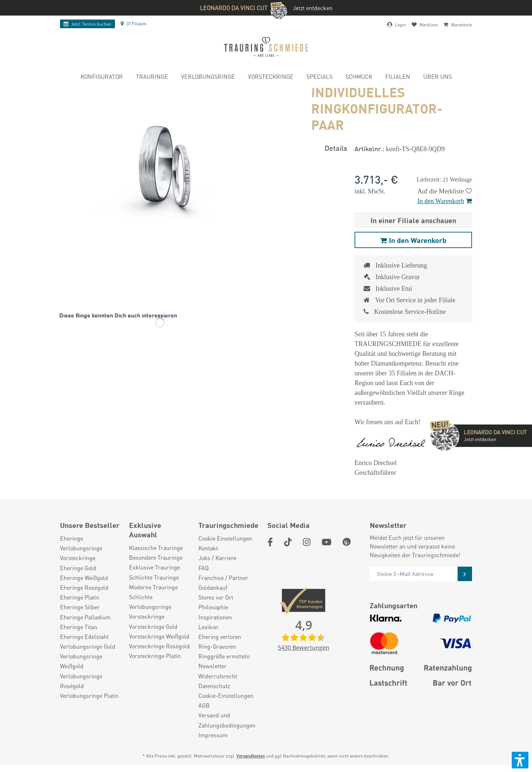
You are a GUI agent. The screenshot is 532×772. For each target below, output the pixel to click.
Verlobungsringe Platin (89, 696)
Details (336, 148)
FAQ (203, 568)
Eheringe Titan (79, 627)
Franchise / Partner (223, 578)
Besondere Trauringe (156, 557)
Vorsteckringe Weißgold (159, 636)
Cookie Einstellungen (225, 538)
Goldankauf (213, 587)
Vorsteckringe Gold (153, 626)
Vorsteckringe (78, 558)
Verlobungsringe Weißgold (81, 661)
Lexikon (208, 627)
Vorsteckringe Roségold (159, 646)
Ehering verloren (220, 637)
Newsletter (213, 666)
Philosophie (213, 607)
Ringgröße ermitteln (224, 656)
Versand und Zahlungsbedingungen (227, 720)
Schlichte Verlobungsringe (150, 602)
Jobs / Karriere (217, 558)
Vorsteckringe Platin (155, 656)
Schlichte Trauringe (154, 577)
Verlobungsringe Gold (88, 646)
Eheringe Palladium (85, 617)
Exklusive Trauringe (155, 567)
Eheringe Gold (78, 568)
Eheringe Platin (80, 597)
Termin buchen (87, 24)
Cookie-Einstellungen (226, 696)
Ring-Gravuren (217, 646)
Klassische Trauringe (156, 548)
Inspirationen (215, 617)
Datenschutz (214, 686)
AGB (204, 705)
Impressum (213, 735)
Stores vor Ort (216, 597)
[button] (520, 760)
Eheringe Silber (80, 607)
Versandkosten (251, 756)
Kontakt (208, 548)
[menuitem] (102, 78)
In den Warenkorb (445, 201)
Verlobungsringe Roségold (81, 681)
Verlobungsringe (81, 548)
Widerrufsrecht (218, 676)
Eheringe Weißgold (84, 578)
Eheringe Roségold (84, 587)
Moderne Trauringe (153, 587)
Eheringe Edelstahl (84, 637)
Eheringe (72, 538)
